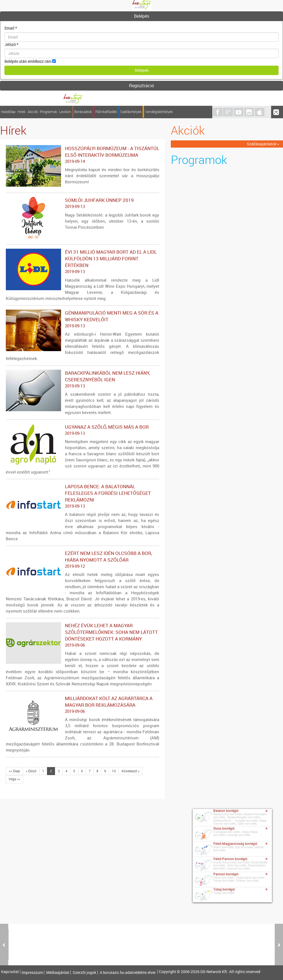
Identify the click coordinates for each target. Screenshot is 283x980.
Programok (48, 112)
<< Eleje (14, 771)
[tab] (141, 16)
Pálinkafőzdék (106, 112)
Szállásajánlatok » (263, 144)
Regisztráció (141, 86)
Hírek (21, 112)
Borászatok (83, 112)
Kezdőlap (8, 112)
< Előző (31, 771)
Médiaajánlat (58, 973)
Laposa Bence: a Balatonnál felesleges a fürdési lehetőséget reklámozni (82, 496)
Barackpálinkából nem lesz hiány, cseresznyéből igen (82, 379)
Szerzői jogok (84, 973)
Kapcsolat (10, 972)
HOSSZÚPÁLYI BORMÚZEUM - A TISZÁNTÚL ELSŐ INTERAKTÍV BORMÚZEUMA (82, 155)
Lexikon (65, 112)
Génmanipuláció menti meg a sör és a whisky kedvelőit (82, 319)
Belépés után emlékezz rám (28, 61)
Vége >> (14, 779)
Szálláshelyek (131, 112)
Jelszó (11, 44)
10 (114, 771)
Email (11, 28)
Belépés (142, 16)
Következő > (131, 771)
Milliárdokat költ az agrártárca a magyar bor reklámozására (82, 705)
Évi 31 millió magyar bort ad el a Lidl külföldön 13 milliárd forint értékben (82, 262)
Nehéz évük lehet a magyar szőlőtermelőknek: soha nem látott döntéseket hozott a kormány (82, 635)
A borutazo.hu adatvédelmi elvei (128, 973)
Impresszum (32, 973)
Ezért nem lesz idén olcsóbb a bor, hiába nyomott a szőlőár (82, 560)
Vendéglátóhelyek (159, 112)
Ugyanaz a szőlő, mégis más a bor (82, 430)
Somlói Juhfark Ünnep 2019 (82, 203)
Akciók (33, 112)
